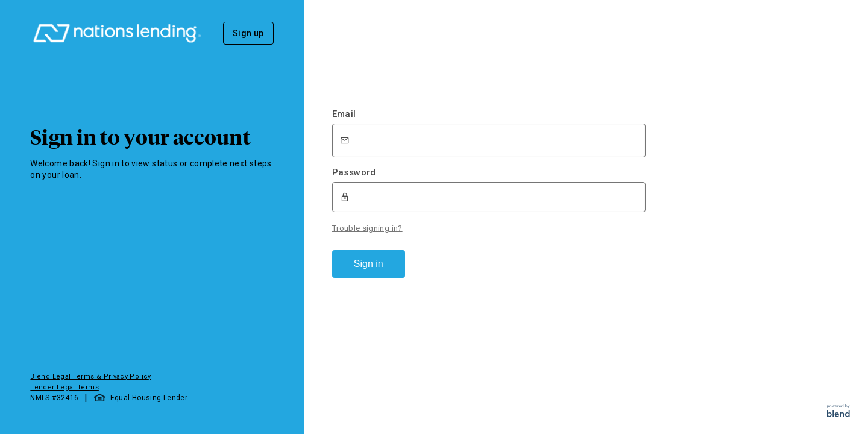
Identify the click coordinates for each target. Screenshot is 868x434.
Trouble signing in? (367, 228)
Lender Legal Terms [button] (64, 387)
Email (344, 114)
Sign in (369, 264)
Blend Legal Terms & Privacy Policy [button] (90, 376)
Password (354, 172)
